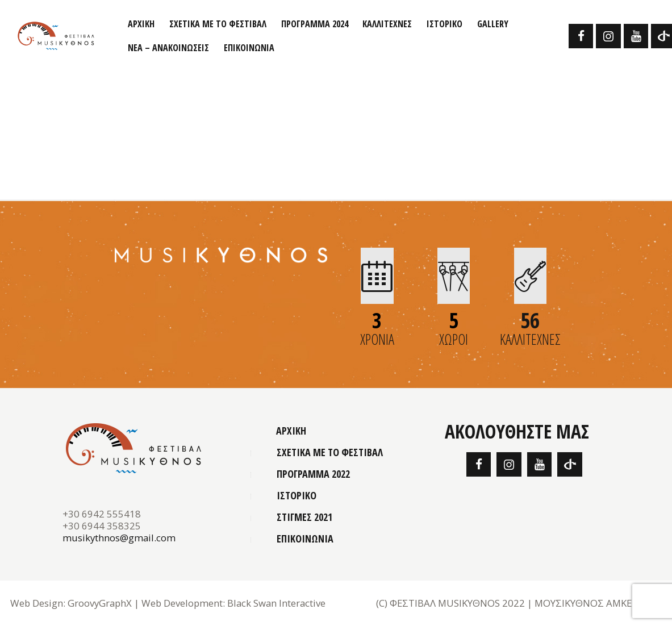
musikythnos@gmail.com (119, 538)
